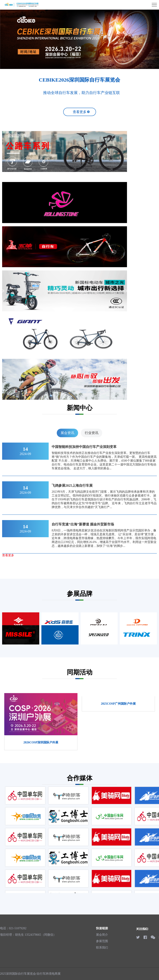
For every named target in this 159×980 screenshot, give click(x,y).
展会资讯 (67, 433)
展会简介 (102, 935)
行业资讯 (92, 433)
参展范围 (102, 941)
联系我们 (102, 948)
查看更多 (80, 112)
